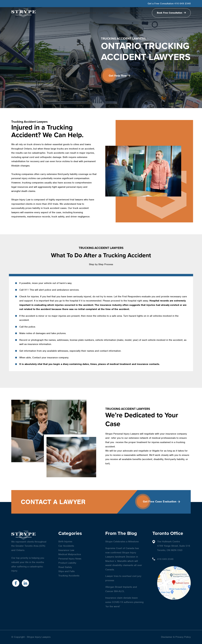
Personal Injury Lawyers (60, 13)
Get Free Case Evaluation (161, 501)
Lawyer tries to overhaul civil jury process (123, 578)
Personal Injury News (70, 559)
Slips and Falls (66, 571)
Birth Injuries (65, 542)
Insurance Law (66, 550)
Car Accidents (66, 546)
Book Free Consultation (170, 13)
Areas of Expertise (86, 13)
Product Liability (67, 563)
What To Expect (133, 13)
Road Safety (65, 567)
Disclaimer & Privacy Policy (176, 637)
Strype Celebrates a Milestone (122, 542)
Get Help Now (119, 76)
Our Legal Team (111, 13)
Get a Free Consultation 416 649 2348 (169, 3)
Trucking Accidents (69, 576)
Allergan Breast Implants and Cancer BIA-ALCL (121, 589)
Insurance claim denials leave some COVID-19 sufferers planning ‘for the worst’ (124, 602)
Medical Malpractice (70, 554)
